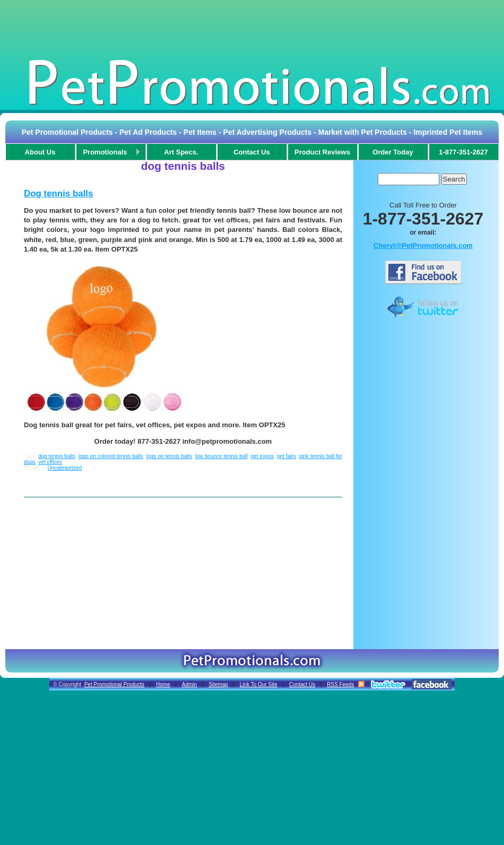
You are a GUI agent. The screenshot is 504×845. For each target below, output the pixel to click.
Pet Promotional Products (114, 684)
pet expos (263, 456)
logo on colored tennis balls (111, 456)
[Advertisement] (252, 29)
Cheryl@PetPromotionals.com (423, 245)
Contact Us (302, 684)
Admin (189, 684)
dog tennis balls (57, 456)
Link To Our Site (259, 684)
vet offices (50, 462)
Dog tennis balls (58, 193)
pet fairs (286, 456)
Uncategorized (64, 468)
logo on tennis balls (169, 456)
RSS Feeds (340, 684)
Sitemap (218, 684)
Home (163, 684)
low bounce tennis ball (221, 456)
